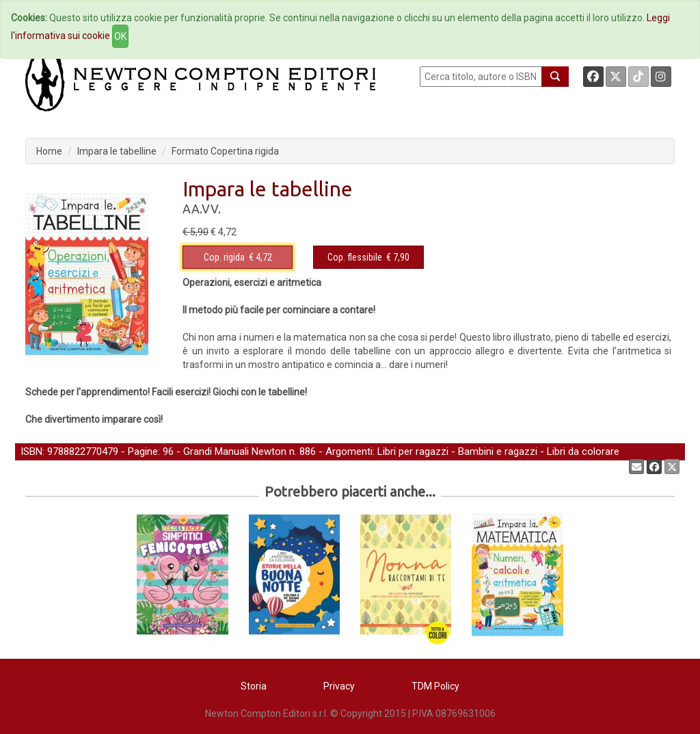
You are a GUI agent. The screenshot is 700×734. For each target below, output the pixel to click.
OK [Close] (120, 36)
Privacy (339, 686)
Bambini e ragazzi (498, 451)
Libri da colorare (583, 451)
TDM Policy (435, 686)
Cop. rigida (224, 257)
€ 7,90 (368, 257)
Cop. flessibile (355, 257)
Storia (254, 686)
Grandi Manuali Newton (235, 451)
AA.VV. (202, 209)
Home (49, 151)
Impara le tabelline (117, 151)
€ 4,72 (238, 257)
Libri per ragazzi (413, 451)
